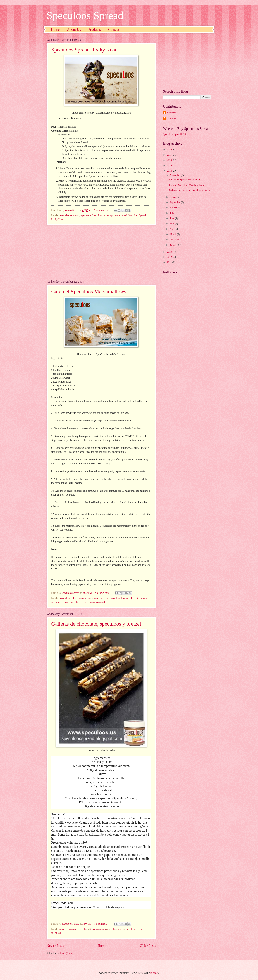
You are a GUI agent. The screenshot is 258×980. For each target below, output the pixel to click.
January (174, 245)
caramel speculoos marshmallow (75, 598)
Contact (114, 29)
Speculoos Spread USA (175, 134)
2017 (170, 155)
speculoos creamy (60, 602)
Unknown (171, 118)
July (172, 213)
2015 (170, 166)
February (175, 240)
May (172, 224)
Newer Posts (55, 946)
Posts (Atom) (67, 953)
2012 (170, 257)
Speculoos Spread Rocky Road (84, 50)
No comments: (101, 210)
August (174, 208)
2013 (170, 252)
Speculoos (141, 598)
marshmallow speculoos (123, 598)
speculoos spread (119, 215)
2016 (170, 160)
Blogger (154, 973)
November (175, 175)
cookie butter (66, 215)
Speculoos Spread (85, 15)
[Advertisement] (101, 253)
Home (55, 29)
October (174, 197)
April (173, 229)
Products (94, 29)
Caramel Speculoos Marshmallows (89, 291)
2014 (170, 171)
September (175, 202)
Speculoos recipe (101, 215)
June (172, 218)
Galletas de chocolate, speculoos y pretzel (96, 624)
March (173, 234)
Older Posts (148, 946)
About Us (74, 29)
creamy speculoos (82, 215)
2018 (170, 150)
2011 (170, 262)
